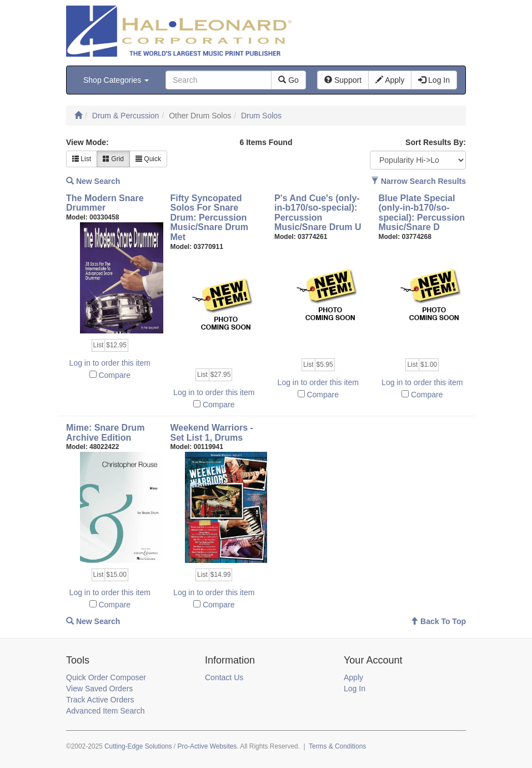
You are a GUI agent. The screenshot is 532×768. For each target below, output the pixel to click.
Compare (114, 375)
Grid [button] (113, 159)
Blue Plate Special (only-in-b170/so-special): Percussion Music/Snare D (422, 213)
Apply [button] (390, 80)
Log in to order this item (110, 363)
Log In (355, 689)
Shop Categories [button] (116, 80)
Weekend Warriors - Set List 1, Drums (212, 433)
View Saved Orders (99, 689)
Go (288, 80)
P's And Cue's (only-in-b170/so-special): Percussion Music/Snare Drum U (318, 213)
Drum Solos (261, 116)
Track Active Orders (100, 700)
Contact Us (224, 677)
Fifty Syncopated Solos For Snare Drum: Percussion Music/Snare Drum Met (209, 218)
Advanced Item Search (106, 711)
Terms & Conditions (337, 746)
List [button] (82, 159)
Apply (353, 677)
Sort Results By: (436, 142)
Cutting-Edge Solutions (138, 746)
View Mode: (87, 142)
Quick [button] (148, 159)
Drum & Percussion (126, 116)
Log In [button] (434, 80)
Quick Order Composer (106, 677)
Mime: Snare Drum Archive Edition (105, 433)
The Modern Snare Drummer (105, 203)
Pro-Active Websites (207, 746)
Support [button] (343, 80)
